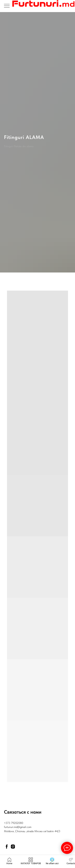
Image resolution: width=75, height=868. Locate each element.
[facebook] (7, 847)
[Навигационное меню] (7, 6)
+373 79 (9, 823)
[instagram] (13, 847)
